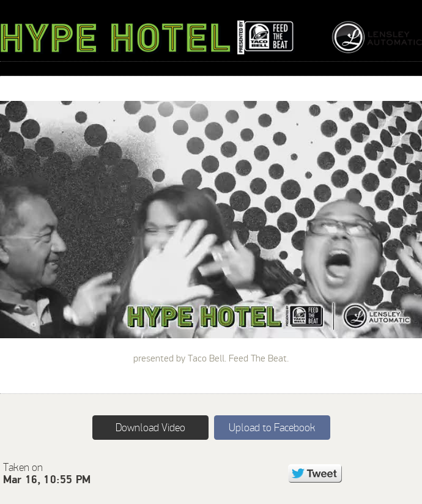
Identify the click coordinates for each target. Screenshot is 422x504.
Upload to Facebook (272, 428)
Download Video (150, 428)
